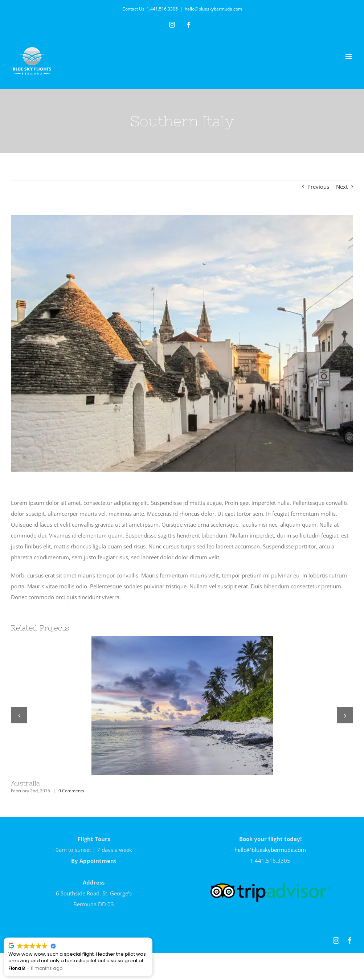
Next (342, 187)
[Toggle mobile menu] (349, 56)
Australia (25, 783)
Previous (318, 187)
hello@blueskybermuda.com (213, 9)
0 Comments (71, 791)
